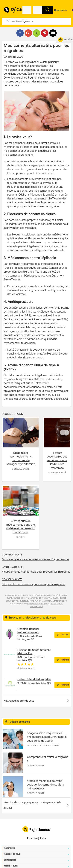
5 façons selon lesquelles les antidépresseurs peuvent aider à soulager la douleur (47, 737)
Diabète (21, 537)
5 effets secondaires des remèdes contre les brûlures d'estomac (57, 461)
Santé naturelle (13, 567)
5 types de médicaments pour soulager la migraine (33, 584)
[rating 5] (26, 665)
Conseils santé (21, 469)
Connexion (61, 10)
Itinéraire (62, 635)
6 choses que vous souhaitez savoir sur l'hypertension (35, 560)
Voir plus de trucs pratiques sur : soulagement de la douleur (32, 805)
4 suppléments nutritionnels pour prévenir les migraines (36, 572)
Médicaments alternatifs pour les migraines (36, 48)
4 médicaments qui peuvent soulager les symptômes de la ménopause (45, 785)
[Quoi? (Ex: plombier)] (27, 10)
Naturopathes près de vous (36, 701)
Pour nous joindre (36, 839)
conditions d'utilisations (38, 604)
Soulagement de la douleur (43, 746)
